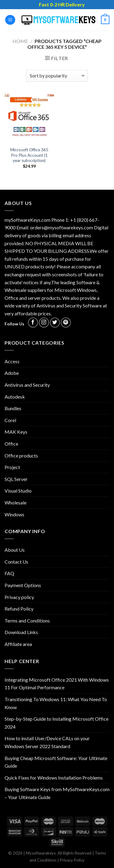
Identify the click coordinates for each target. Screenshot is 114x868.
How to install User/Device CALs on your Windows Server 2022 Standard (47, 742)
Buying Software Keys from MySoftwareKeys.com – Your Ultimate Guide (57, 793)
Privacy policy (19, 597)
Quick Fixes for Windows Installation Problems (54, 778)
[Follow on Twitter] (55, 323)
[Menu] (10, 20)
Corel (10, 420)
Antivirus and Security (27, 385)
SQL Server (16, 479)
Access (12, 361)
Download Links (21, 632)
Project (12, 467)
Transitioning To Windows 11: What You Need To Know (56, 703)
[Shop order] (57, 76)
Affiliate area (18, 644)
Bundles (13, 408)
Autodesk (15, 397)
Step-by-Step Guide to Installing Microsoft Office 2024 (57, 723)
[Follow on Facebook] (33, 323)
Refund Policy (19, 609)
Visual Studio (18, 491)
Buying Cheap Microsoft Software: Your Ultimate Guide (56, 762)
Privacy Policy (72, 860)
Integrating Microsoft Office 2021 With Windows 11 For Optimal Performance (57, 684)
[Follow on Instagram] (44, 323)
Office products (21, 456)
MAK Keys (16, 432)
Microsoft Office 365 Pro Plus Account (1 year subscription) (29, 155)
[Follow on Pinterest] (66, 323)
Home (20, 41)
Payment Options (23, 585)
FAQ (9, 573)
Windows (14, 514)
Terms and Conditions (27, 621)
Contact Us (16, 562)
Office (11, 444)
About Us (15, 550)
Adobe (12, 373)
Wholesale (16, 502)
